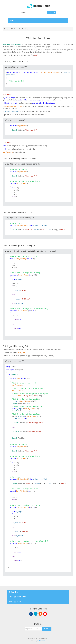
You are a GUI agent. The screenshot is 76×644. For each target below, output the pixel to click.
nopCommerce (41, 641)
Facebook (31, 614)
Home (6, 29)
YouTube (45, 614)
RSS (40, 614)
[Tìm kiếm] (34, 13)
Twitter (36, 614)
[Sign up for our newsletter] (33, 629)
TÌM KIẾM (52, 13)
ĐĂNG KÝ (47, 629)
